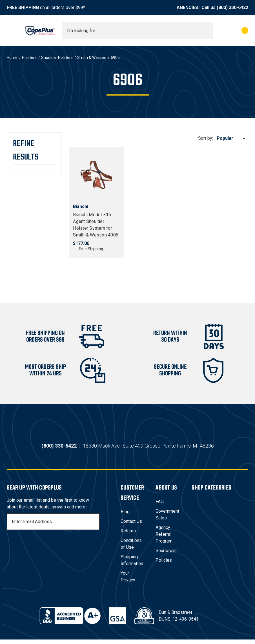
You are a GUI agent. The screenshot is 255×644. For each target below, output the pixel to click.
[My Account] (220, 30)
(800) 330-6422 (232, 7)
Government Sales (167, 519)
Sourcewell (167, 555)
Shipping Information (132, 565)
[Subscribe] (95, 526)
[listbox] (232, 138)
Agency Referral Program (164, 539)
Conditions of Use (131, 548)
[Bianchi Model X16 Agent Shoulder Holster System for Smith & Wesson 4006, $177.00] (96, 175)
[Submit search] (207, 30)
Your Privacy (128, 581)
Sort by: (206, 138)
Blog (125, 516)
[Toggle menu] (12, 30)
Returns (128, 535)
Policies (164, 565)
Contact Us (131, 526)
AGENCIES (187, 7)
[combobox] (138, 30)
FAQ (160, 506)
